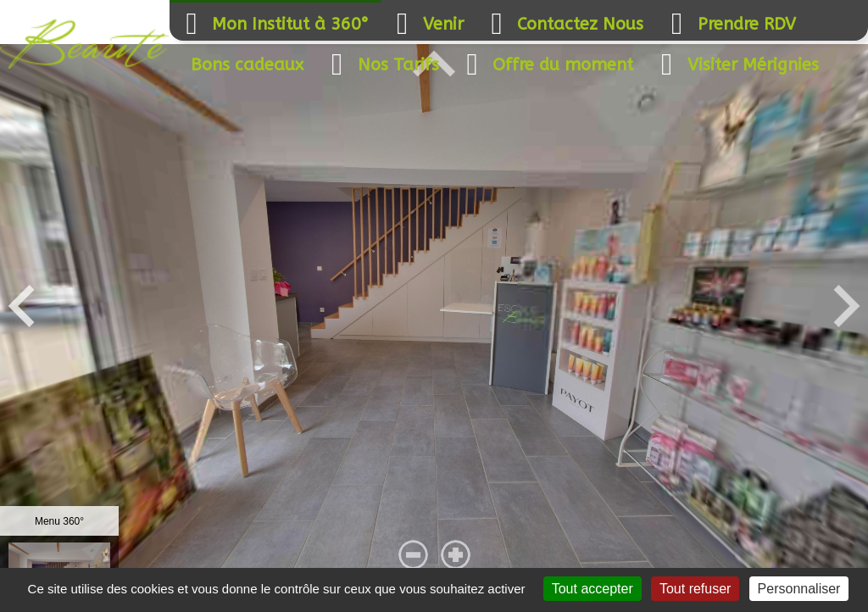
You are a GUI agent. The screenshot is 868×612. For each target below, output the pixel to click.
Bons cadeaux (247, 65)
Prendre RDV (730, 24)
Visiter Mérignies (736, 65)
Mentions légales (153, 606)
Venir (426, 24)
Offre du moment (546, 65)
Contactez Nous (563, 24)
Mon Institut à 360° (273, 24)
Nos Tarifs (381, 65)
